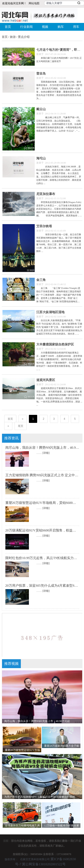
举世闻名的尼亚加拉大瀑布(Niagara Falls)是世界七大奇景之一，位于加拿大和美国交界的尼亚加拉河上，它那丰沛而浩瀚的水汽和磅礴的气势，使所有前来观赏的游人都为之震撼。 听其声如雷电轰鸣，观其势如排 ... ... (59, 209)
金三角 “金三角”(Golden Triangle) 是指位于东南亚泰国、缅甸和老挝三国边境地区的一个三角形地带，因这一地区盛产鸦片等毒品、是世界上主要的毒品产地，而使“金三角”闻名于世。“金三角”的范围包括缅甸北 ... (59, 295)
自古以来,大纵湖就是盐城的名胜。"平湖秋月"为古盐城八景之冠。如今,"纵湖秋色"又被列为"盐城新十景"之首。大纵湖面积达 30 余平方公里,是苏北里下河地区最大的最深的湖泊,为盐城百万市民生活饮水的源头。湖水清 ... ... (59, 327)
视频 (45, 27)
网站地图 (34, 3)
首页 (8, 27)
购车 (61, 27)
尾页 (21, 426)
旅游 (13, 37)
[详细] (46, 453)
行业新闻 (26, 27)
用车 (76, 27)
